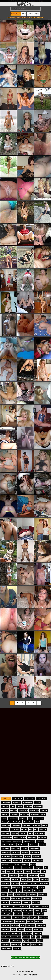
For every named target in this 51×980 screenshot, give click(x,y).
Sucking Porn (6, 933)
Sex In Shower (28, 914)
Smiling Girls (30, 925)
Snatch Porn (5, 929)
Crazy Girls (5, 830)
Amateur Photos (16, 14)
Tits (33, 937)
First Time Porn (23, 845)
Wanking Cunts (16, 945)
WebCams (30, 14)
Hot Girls (33, 864)
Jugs (3, 872)
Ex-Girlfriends (17, 841)
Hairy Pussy (36, 856)
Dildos (31, 833)
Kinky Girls (19, 872)
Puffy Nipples (6, 906)
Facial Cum (40, 841)
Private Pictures (16, 902)
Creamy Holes (15, 830)
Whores (34, 945)
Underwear (45, 937)
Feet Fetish (12, 845)
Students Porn (38, 929)
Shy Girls (30, 922)
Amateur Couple (17, 799)
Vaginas (40, 941)
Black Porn (5, 814)
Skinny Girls (39, 922)
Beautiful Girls (23, 810)
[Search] (25, 9)
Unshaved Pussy (16, 941)
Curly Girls (43, 830)
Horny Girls (25, 864)
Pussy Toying (35, 906)
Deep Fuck (23, 833)
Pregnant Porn (37, 899)
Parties (11, 895)
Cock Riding (26, 826)
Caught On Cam (39, 818)
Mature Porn (16, 879)
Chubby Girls (6, 826)
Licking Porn (13, 876)
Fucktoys (25, 849)
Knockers (27, 872)
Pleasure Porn (16, 899)
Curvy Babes (6, 833)
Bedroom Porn (34, 810)
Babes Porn (28, 807)
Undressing (5, 941)
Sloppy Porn (15, 925)
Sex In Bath (18, 914)
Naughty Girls (6, 887)
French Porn (5, 849)
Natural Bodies (44, 883)
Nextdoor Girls (17, 887)
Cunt (36, 830)
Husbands (18, 868)
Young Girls (17, 948)
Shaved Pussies (20, 922)
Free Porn (43, 845)
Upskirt (26, 941)
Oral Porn (5, 891)
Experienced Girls (29, 841)
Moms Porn (44, 879)
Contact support (34, 975)
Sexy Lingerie (44, 918)
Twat (38, 937)
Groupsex (28, 856)
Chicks (38, 822)
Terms (14, 975)
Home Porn (27, 860)
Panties (4, 895)
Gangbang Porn (34, 849)
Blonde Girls (14, 814)
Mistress (36, 879)
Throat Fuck (26, 937)
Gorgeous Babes (17, 856)
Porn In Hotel (26, 899)
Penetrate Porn (32, 895)
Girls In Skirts (6, 856)
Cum (31, 830)
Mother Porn (5, 883)
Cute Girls (15, 833)
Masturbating (6, 879)
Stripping (29, 929)
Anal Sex (37, 803)
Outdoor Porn (38, 891)
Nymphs (41, 887)
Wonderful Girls (6, 948)
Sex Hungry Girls (7, 914)
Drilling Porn (42, 837)
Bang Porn (5, 810)
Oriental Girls (28, 891)
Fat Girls (4, 845)
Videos (24, 14)
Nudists (34, 887)
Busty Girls (23, 818)
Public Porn (36, 902)
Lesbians (4, 876)
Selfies (45, 910)
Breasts (4, 818)
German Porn (6, 853)
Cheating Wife (17, 822)
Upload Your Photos (23, 972)
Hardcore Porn (6, 860)
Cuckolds (24, 830)
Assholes (19, 807)
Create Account (34, 1)
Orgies (20, 891)
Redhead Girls (6, 910)
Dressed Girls (32, 837)
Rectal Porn (45, 906)
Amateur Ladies (29, 799)
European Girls (6, 841)
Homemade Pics (38, 860)
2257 (20, 975)
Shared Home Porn (7, 922)
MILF (30, 879)
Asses (13, 807)
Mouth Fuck (15, 883)
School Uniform (28, 910)
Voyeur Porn (5, 945)
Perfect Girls (42, 895)
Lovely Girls (23, 876)
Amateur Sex (16, 803)
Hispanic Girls (17, 860)
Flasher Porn (33, 845)
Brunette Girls (13, 818)
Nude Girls (27, 887)
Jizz (46, 868)
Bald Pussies (38, 807)
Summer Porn (16, 933)
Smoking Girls (41, 925)
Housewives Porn (7, 868)
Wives (40, 945)
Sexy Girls (34, 918)
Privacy (25, 975)
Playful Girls (5, 899)
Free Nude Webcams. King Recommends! (25, 957)
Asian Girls (5, 807)
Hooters (16, 864)
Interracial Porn (28, 868)
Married (42, 876)
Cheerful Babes (29, 822)
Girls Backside (35, 853)
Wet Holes (26, 945)
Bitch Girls (44, 810)
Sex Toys (26, 918)
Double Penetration (20, 837)
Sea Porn (38, 910)
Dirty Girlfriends (40, 833)
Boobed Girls (35, 814)
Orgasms (12, 891)
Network (37, 14)
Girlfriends (25, 853)
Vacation (33, 941)
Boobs (43, 814)
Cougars (45, 826)
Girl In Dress (16, 853)
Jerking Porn (38, 868)
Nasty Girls (33, 883)
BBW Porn (14, 810)
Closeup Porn (16, 826)
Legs (43, 872)
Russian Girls (17, 910)
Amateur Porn (6, 803)
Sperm (13, 929)
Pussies (14, 906)
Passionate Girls (20, 895)
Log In (41, 1)
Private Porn (26, 902)
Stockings (21, 929)
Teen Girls (5, 937)
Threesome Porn (15, 937)
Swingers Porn (27, 933)
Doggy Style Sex (7, 837)
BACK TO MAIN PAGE (8, 966)
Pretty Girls (5, 902)
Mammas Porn (33, 876)
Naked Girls (24, 883)
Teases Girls (38, 933)
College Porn (36, 826)
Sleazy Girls (5, 925)
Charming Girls (6, 822)
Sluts (22, 925)
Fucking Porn (15, 849)
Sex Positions (17, 918)
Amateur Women (27, 803)
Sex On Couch (6, 918)
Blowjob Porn (24, 814)
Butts (30, 818)
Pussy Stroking (24, 906)
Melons (24, 879)
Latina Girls (36, 872)
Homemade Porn (7, 864)
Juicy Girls (10, 872)
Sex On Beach (39, 914)
